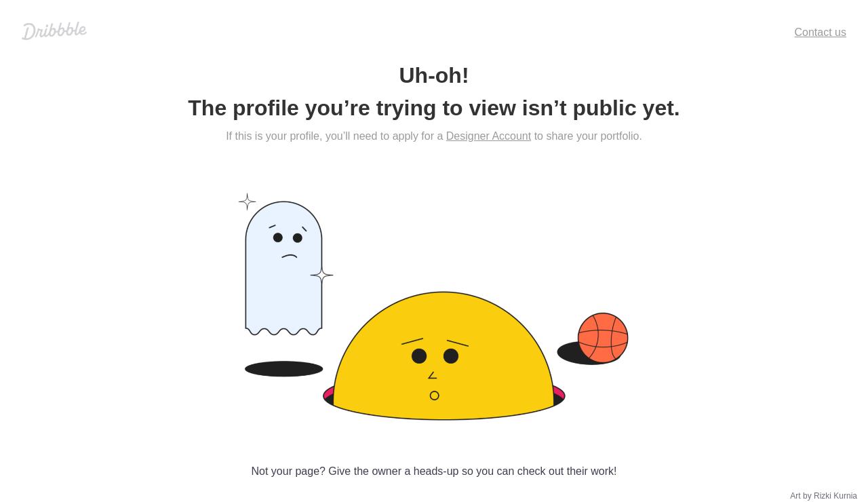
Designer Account (489, 136)
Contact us (821, 32)
